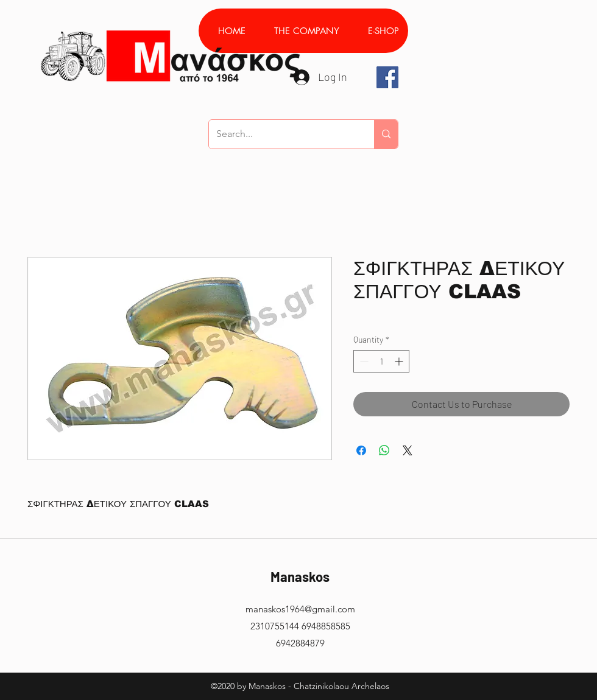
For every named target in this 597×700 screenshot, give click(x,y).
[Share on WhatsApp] (384, 450)
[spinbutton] (381, 361)
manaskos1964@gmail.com (300, 609)
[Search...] (282, 134)
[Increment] (400, 361)
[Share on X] (408, 450)
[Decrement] (363, 361)
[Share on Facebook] (361, 450)
